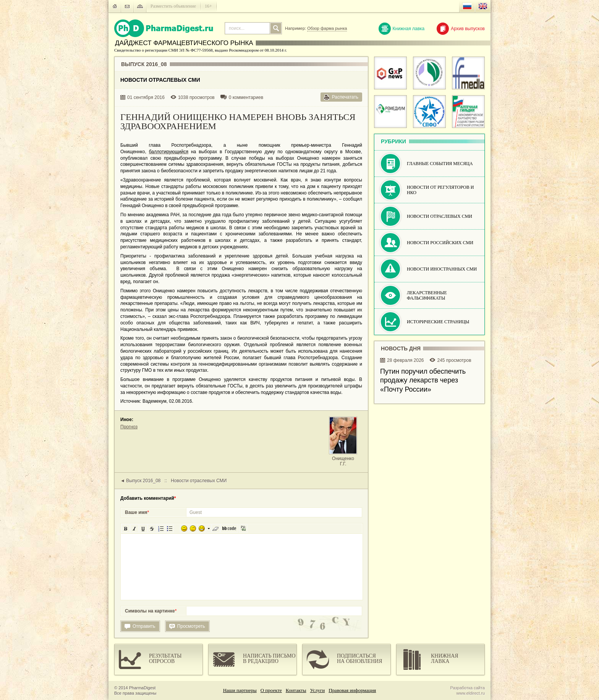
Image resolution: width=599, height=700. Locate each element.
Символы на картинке (151, 611)
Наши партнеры (240, 690)
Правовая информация (352, 690)
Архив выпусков (461, 29)
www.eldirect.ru (470, 693)
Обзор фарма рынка (327, 28)
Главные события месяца (440, 164)
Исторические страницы (438, 322)
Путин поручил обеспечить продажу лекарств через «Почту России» (423, 380)
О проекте (271, 690)
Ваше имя (137, 512)
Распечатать (345, 97)
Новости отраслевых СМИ (199, 481)
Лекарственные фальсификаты (427, 295)
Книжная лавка (402, 29)
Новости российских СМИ (440, 243)
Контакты (296, 690)
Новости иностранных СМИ (442, 269)
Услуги (318, 690)
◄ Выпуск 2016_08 (141, 481)
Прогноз (129, 427)
